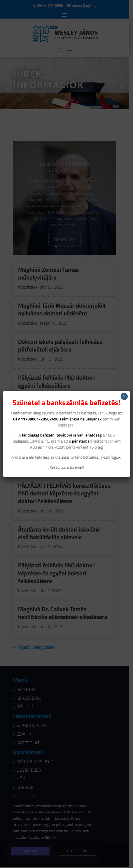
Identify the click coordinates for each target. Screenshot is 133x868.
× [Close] (124, 396)
